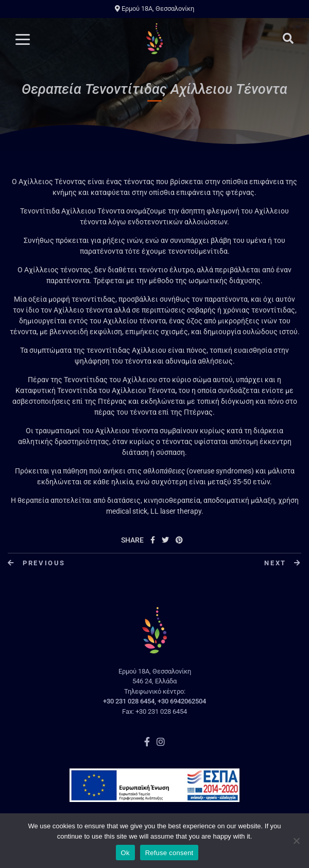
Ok (125, 853)
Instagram (161, 742)
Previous (37, 563)
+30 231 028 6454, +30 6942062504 (154, 701)
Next (283, 563)
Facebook (147, 742)
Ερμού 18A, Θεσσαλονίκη (154, 9)
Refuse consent (169, 853)
